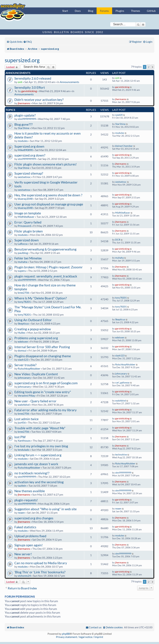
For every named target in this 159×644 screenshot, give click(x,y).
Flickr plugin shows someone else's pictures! (46, 164)
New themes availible (30, 491)
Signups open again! (29, 545)
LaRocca (23, 244)
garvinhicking (29, 91)
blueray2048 (25, 199)
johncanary (24, 378)
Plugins (120, 11)
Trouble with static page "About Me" (40, 428)
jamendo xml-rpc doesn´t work (36, 464)
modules (23, 141)
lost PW (20, 437)
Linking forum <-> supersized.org (38, 455)
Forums (104, 11)
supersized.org (22, 60)
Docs (78, 11)
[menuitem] (28, 42)
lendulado (24, 450)
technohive (121, 454)
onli (20, 82)
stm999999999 (27, 119)
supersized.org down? (30, 155)
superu (22, 271)
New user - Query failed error (35, 401)
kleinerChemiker (124, 146)
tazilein (22, 486)
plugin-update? (25, 115)
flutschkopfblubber (29, 368)
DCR (118, 240)
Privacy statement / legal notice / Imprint (80, 637)
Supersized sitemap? (29, 173)
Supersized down (27, 240)
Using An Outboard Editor (33, 320)
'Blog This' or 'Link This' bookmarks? (40, 572)
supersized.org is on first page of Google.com (46, 383)
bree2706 (23, 293)
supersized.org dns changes (34, 518)
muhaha (22, 262)
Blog (91, 11)
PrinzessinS (24, 226)
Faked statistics (25, 527)
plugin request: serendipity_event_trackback (46, 276)
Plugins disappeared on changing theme (43, 356)
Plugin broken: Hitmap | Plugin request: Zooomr (49, 267)
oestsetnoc (24, 177)
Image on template (28, 213)
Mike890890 (25, 150)
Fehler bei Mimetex (28, 258)
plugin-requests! (26, 500)
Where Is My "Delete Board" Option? (41, 298)
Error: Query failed (28, 222)
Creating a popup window (33, 329)
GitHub (151, 11)
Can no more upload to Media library (41, 563)
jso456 (22, 422)
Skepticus (23, 323)
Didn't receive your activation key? (39, 100)
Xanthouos (24, 440)
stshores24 (24, 576)
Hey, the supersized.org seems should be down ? (48, 195)
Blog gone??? (24, 124)
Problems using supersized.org (36, 338)
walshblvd (24, 405)
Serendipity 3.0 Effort (30, 87)
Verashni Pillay (26, 395)
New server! (23, 554)
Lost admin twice (26, 419)
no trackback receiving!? (32, 473)
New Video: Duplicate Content (36, 374)
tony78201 (24, 302)
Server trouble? (25, 365)
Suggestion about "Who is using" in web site (46, 509)
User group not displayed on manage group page (49, 204)
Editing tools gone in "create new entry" (43, 392)
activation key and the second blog (39, 482)
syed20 (119, 115)
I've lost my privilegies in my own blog (41, 446)
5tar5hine (24, 128)
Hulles (21, 333)
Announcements (70, 82)
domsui (22, 350)
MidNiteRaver (26, 217)
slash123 (23, 360)
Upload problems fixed (30, 536)
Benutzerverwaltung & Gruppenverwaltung (45, 249)
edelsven (23, 341)
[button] (153, 67)
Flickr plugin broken (29, 231)
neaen (21, 513)
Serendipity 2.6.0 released (33, 78)
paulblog (23, 253)
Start (65, 11)
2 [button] (149, 67)
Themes (135, 11)
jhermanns (24, 103)
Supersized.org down (29, 146)
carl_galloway (122, 382)
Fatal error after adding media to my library (46, 410)
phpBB (66, 634)
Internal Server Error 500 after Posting (42, 347)
